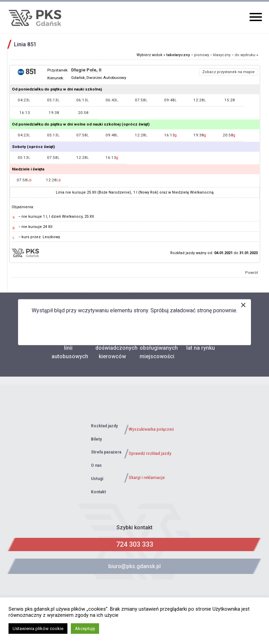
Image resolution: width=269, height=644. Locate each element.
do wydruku (245, 55)
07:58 (141, 100)
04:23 (24, 100)
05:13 (53, 100)
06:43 (112, 100)
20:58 (83, 113)
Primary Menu (256, 17)
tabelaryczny (178, 55)
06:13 (83, 100)
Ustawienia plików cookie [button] (38, 629)
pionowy (202, 55)
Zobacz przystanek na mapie (228, 72)
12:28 (200, 100)
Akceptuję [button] (85, 629)
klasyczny (222, 55)
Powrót (252, 273)
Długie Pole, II (86, 70)
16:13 (25, 113)
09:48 (170, 100)
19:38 (54, 113)
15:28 (230, 100)
